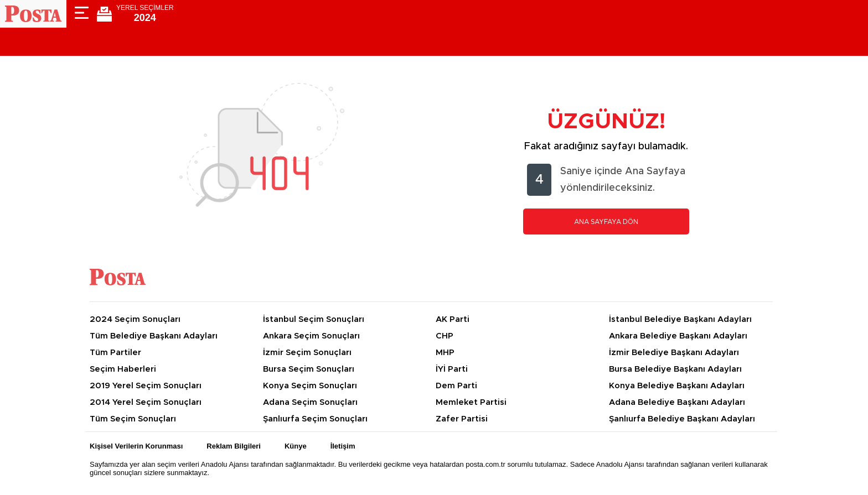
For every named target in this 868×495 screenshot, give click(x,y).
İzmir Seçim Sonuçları (307, 353)
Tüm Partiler (115, 353)
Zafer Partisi (462, 419)
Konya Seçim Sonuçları (310, 386)
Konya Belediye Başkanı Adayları (677, 386)
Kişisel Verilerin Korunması (136, 446)
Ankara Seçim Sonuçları (311, 336)
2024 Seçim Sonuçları (135, 319)
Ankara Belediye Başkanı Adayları (678, 336)
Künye (296, 446)
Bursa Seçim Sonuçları (309, 369)
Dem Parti (456, 386)
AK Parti (453, 319)
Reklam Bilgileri (234, 446)
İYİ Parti (452, 369)
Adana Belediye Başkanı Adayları (677, 402)
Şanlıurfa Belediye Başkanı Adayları (682, 419)
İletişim (343, 446)
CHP (445, 336)
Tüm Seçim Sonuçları (133, 419)
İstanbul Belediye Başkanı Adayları (680, 319)
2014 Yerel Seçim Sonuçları (146, 402)
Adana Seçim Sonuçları (310, 402)
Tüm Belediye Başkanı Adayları (154, 336)
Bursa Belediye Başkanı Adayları (675, 369)
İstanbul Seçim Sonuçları (314, 319)
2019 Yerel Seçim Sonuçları (146, 386)
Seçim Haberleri (123, 369)
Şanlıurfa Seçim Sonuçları (315, 419)
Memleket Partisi (471, 402)
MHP (445, 353)
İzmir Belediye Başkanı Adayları (674, 353)
